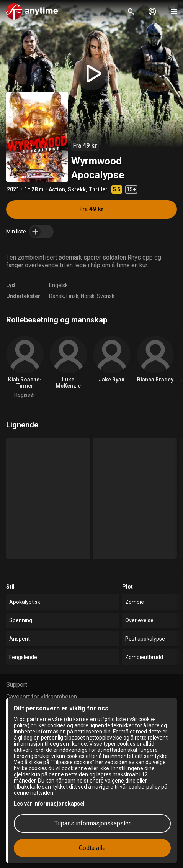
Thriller (98, 189)
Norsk (88, 296)
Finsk (72, 296)
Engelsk (58, 285)
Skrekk (77, 189)
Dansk (56, 296)
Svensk (106, 296)
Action (57, 189)
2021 (13, 189)
